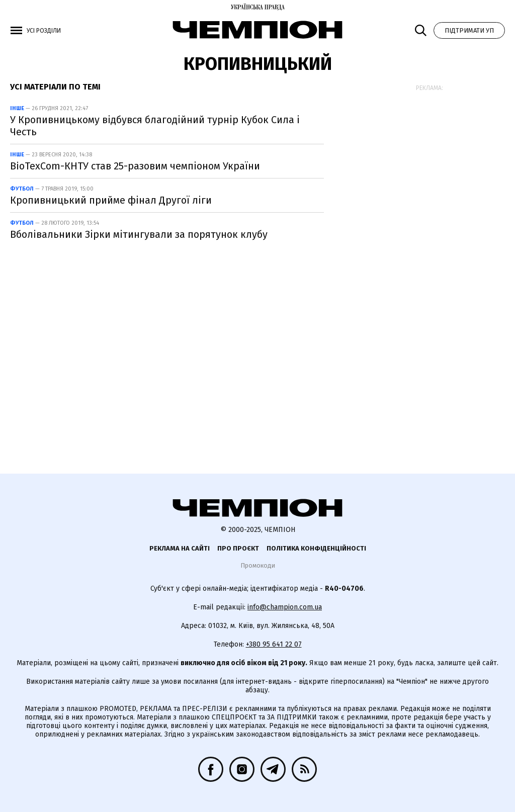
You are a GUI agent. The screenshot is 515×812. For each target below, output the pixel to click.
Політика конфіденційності (316, 548)
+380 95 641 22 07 (274, 644)
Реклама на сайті (180, 548)
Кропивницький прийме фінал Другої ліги (111, 200)
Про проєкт (238, 548)
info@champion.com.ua (285, 607)
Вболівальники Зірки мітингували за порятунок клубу (139, 234)
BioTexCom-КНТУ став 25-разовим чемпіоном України (135, 166)
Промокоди (258, 565)
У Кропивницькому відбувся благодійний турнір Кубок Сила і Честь (155, 126)
